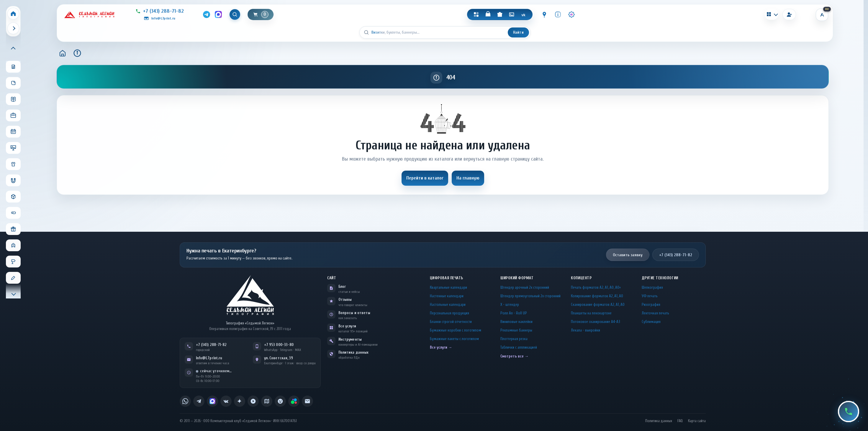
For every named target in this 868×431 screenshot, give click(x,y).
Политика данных (353, 352)
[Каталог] (476, 14)
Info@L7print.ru (209, 358)
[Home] (13, 14)
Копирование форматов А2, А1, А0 (597, 296)
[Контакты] (545, 14)
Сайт (332, 278)
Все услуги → (441, 347)
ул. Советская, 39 (279, 358)
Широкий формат (517, 278)
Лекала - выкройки (586, 330)
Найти (518, 32)
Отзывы (345, 299)
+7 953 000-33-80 (279, 345)
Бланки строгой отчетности (451, 322)
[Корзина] (261, 14)
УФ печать (650, 296)
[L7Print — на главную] (250, 295)
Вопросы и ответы (354, 313)
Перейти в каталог (425, 178)
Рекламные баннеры (516, 330)
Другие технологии (660, 278)
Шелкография (652, 287)
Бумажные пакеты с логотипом (454, 339)
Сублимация (651, 322)
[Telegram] (206, 14)
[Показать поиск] (235, 14)
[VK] (524, 14)
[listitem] (185, 401)
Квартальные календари (448, 287)
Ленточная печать (655, 313)
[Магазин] (488, 14)
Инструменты (350, 339)
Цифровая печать (447, 278)
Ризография (651, 305)
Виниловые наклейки (516, 322)
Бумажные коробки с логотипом (456, 330)
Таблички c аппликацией (519, 347)
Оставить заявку (628, 255)
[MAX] (218, 14)
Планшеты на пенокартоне (591, 313)
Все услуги (347, 326)
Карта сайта (697, 421)
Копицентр (581, 278)
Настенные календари (447, 296)
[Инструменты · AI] (572, 14)
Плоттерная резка (514, 339)
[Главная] (63, 53)
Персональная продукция (449, 313)
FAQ (680, 421)
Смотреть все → (514, 356)
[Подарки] (500, 14)
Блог (342, 286)
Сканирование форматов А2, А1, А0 (598, 305)
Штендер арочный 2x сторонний (525, 287)
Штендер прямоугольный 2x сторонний (530, 296)
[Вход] (789, 14)
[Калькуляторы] (772, 14)
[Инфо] (558, 14)
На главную (468, 178)
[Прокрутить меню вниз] (13, 293)
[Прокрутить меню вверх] (13, 49)
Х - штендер (510, 305)
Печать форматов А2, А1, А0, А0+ (596, 287)
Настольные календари (448, 305)
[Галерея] (512, 14)
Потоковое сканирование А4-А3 (596, 322)
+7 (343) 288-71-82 (676, 255)
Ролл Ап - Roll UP (514, 313)
